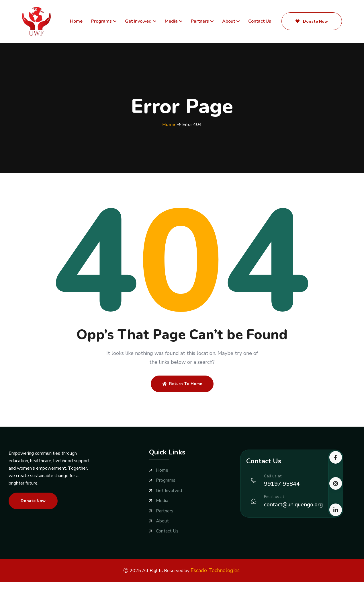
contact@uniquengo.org (295, 505)
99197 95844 (282, 484)
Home (76, 22)
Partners (200, 22)
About (229, 22)
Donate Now (312, 22)
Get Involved (138, 22)
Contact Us (260, 22)
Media (171, 22)
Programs (101, 22)
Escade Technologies (215, 570)
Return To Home (182, 384)
